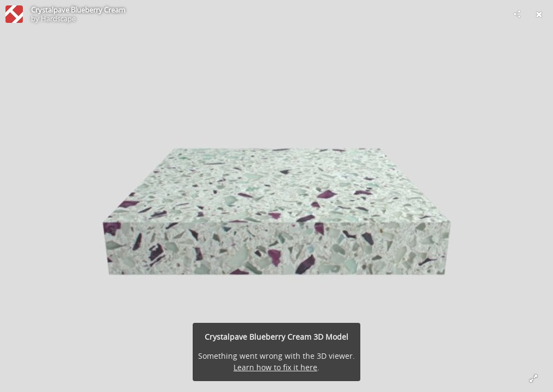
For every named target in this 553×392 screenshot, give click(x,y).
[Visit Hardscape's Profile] (14, 14)
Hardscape (58, 19)
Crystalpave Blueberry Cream (78, 10)
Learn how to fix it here (275, 367)
